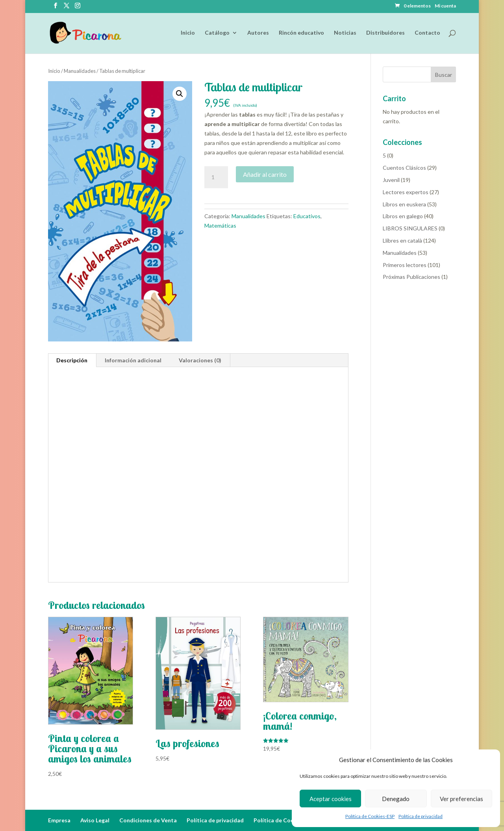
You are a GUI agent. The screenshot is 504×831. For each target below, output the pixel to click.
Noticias (345, 33)
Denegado (396, 799)
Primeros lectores (405, 265)
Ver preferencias (461, 799)
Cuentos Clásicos (404, 168)
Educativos (307, 216)
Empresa (59, 820)
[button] (180, 94)
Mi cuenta (445, 6)
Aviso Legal (95, 820)
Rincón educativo (301, 33)
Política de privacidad (421, 816)
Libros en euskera (404, 204)
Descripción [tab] (72, 360)
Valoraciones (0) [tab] (200, 360)
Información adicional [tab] (133, 360)
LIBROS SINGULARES (410, 228)
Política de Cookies (279, 820)
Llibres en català (402, 240)
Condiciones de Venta (148, 820)
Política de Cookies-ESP (370, 816)
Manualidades (80, 71)
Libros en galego (403, 216)
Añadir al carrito (265, 174)
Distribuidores (385, 33)
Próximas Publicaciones (411, 277)
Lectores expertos (406, 192)
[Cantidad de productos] (216, 177)
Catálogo (217, 33)
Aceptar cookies (331, 799)
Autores (258, 33)
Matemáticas (220, 225)
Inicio (188, 33)
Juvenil (391, 180)
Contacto (427, 33)
